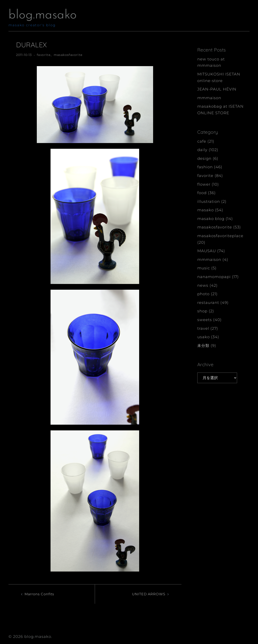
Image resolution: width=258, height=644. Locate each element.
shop (202, 311)
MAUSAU (207, 251)
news (203, 285)
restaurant (208, 303)
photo (203, 294)
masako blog (211, 219)
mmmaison (209, 98)
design (204, 159)
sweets (205, 320)
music (204, 268)
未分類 (203, 346)
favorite (44, 55)
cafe (202, 141)
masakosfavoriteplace (220, 236)
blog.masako (43, 15)
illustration (209, 202)
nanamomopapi (214, 277)
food (202, 193)
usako (204, 337)
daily (202, 150)
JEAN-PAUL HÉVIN (217, 89)
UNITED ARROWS (147, 594)
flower (204, 184)
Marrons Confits (41, 594)
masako (206, 210)
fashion (205, 167)
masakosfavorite (68, 55)
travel (203, 328)
